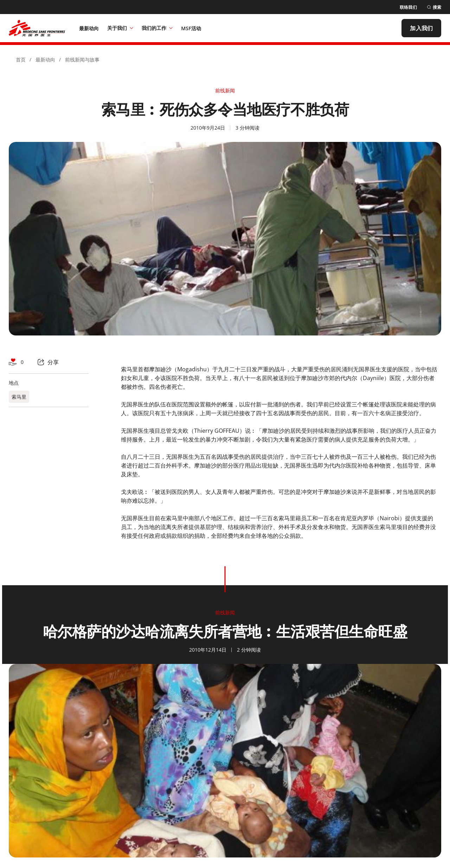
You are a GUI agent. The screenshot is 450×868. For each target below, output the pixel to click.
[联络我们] (408, 7)
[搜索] (434, 7)
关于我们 (120, 28)
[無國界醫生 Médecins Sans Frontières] (37, 28)
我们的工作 (157, 28)
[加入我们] (421, 28)
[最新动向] (89, 28)
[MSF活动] (191, 28)
